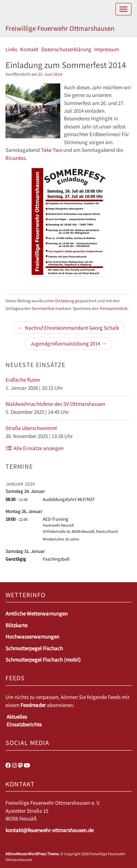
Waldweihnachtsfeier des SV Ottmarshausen (55, 404)
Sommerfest (43, 308)
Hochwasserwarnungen (32, 637)
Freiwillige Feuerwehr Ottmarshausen (60, 28)
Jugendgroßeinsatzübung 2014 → (68, 343)
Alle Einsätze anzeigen (35, 448)
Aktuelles (17, 717)
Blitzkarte (16, 625)
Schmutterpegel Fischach (34, 648)
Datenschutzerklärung (66, 49)
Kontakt (29, 49)
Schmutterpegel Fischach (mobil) (43, 660)
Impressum (107, 49)
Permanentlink (114, 308)
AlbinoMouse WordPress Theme (32, 854)
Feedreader (33, 705)
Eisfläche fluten (23, 380)
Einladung (65, 301)
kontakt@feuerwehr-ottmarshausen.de (50, 830)
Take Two (52, 150)
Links (11, 49)
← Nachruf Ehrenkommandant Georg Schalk (69, 328)
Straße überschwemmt (31, 428)
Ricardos (16, 158)
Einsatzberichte (24, 724)
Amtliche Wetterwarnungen (37, 613)
